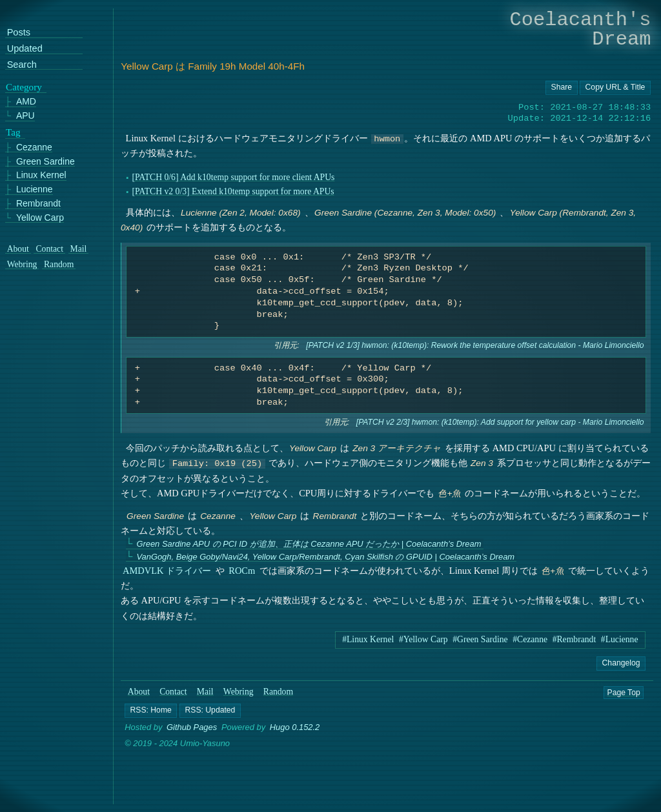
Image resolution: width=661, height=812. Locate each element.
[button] (151, 711)
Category (24, 86)
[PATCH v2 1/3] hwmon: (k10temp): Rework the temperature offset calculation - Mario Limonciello (475, 345)
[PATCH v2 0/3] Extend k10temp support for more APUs (233, 191)
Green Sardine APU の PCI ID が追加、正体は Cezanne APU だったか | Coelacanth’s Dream (309, 544)
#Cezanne (530, 639)
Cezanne (34, 147)
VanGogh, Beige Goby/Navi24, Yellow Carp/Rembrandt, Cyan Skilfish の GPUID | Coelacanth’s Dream (326, 557)
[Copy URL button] (562, 88)
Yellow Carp (40, 217)
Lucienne (35, 189)
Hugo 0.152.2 (295, 728)
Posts (19, 33)
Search (22, 64)
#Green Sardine (480, 639)
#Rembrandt (575, 639)
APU (25, 116)
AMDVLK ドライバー (167, 571)
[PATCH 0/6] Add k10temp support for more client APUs (234, 177)
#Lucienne (620, 639)
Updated (25, 49)
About (139, 692)
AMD (26, 102)
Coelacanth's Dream (581, 29)
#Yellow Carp (423, 639)
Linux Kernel (41, 175)
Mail (205, 692)
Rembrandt (38, 203)
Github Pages (192, 728)
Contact (173, 692)
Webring (239, 692)
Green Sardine (46, 161)
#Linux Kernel (368, 639)
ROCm (242, 571)
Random (278, 692)
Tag (13, 132)
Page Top (624, 692)
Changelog (621, 663)
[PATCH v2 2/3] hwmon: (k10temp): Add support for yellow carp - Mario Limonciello (500, 422)
